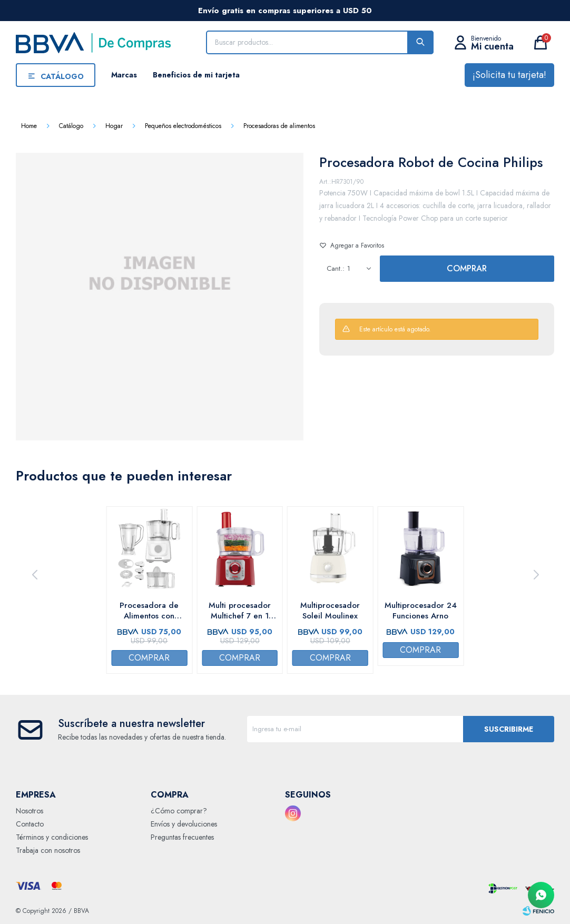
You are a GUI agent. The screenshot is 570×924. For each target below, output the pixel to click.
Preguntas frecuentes (182, 837)
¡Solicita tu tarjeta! (509, 75)
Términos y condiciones (52, 837)
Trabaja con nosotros (48, 850)
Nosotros (30, 811)
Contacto (30, 824)
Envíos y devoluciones (184, 824)
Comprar (467, 268)
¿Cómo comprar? (179, 811)
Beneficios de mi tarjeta (196, 75)
